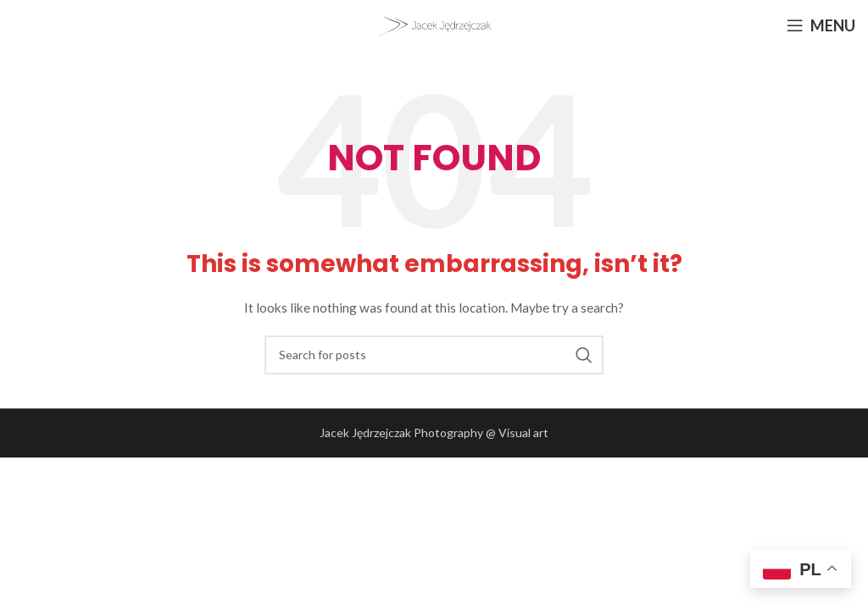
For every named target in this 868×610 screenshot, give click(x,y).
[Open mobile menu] (821, 25)
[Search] (434, 355)
